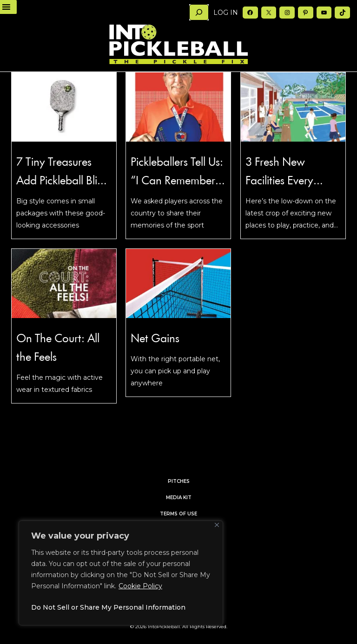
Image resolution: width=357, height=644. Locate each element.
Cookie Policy (140, 586)
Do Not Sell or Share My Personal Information (108, 607)
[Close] (217, 525)
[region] (121, 573)
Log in (226, 13)
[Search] (199, 12)
